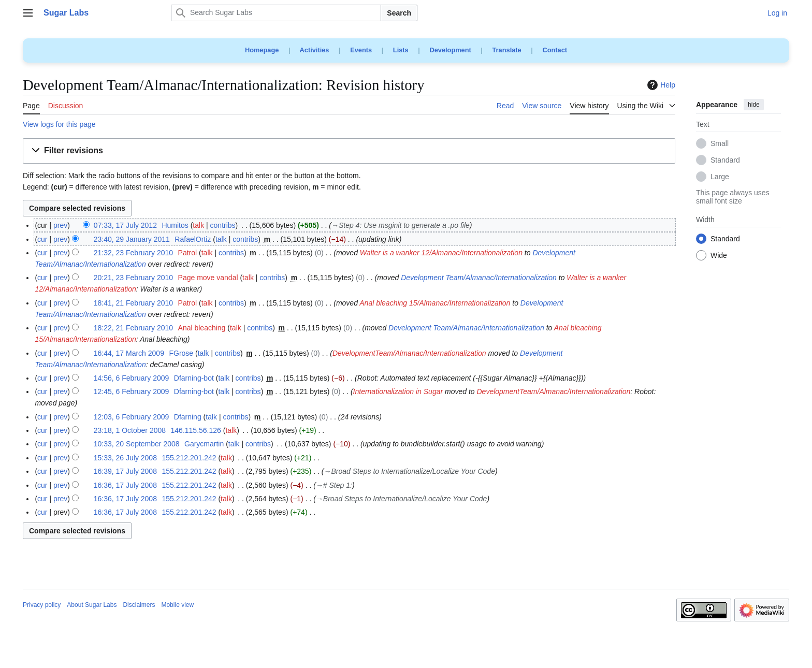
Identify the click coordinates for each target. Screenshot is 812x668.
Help (660, 85)
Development (450, 50)
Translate (507, 50)
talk (198, 225)
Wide (719, 256)
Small (720, 144)
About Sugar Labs (92, 605)
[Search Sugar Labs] (276, 13)
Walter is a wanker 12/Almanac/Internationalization (441, 253)
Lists (401, 50)
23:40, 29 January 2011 (132, 239)
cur (42, 239)
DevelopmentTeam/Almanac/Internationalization (409, 353)
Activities (315, 50)
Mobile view (177, 605)
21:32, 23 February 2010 (133, 253)
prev (60, 225)
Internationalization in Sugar (398, 391)
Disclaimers (139, 605)
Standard (725, 161)
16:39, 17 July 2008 (125, 471)
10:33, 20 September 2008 (137, 444)
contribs (223, 225)
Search (399, 13)
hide (754, 105)
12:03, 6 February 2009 (132, 417)
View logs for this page (59, 124)
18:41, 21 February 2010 (133, 303)
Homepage (262, 50)
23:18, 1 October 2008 (130, 430)
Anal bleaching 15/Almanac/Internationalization (435, 303)
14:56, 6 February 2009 (132, 378)
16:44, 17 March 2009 (129, 353)
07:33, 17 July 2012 (125, 225)
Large (720, 177)
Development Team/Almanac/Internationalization (479, 278)
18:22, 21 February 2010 (133, 328)
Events (361, 50)
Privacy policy (42, 605)
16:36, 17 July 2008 (125, 485)
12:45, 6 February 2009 (132, 391)
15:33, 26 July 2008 (125, 458)
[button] (349, 151)
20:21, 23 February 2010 (133, 278)
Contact (555, 50)
